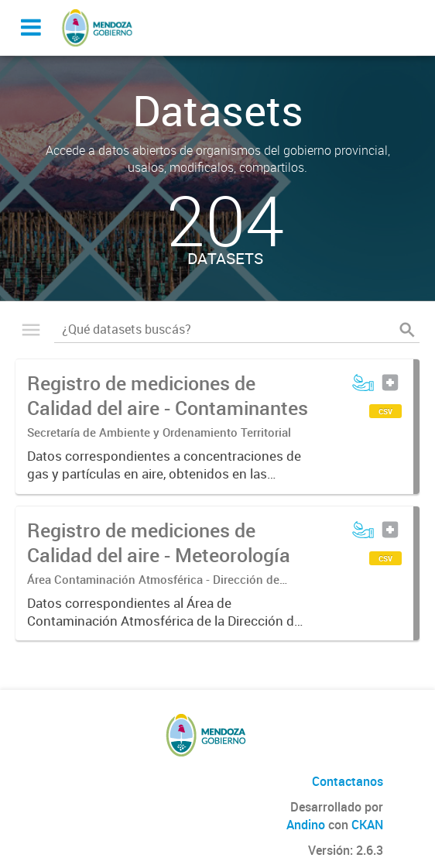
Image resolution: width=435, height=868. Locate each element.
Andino (306, 825)
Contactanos (348, 781)
